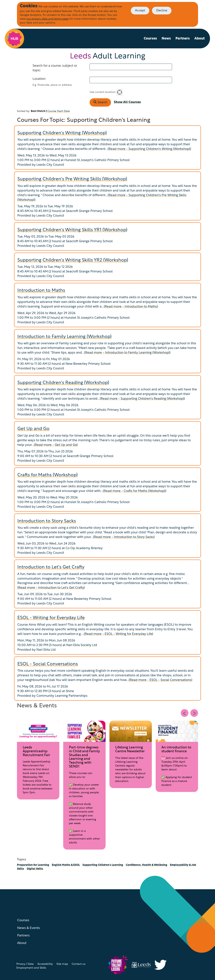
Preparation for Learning (33, 865)
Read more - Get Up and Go (56, 445)
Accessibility (45, 964)
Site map (62, 964)
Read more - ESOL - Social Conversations (160, 680)
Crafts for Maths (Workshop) (47, 475)
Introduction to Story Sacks (47, 521)
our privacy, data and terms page (47, 19)
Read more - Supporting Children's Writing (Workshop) (149, 149)
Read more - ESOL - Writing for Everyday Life (118, 634)
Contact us (79, 964)
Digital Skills (35, 869)
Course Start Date (59, 111)
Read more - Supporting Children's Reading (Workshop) (142, 399)
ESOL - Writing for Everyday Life (51, 618)
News (166, 39)
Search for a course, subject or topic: (55, 68)
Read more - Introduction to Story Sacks (124, 537)
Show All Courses (127, 102)
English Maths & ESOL (66, 865)
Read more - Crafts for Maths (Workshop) (135, 491)
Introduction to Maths (41, 291)
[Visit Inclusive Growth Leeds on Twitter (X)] (162, 965)
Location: (39, 79)
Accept (140, 11)
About (199, 39)
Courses (150, 39)
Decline (162, 11)
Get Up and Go (33, 429)
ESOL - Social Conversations (48, 664)
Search (100, 102)
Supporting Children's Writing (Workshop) (62, 133)
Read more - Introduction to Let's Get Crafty (51, 588)
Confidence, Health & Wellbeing (147, 865)
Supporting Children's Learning (103, 865)
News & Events (29, 928)
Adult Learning (108, 56)
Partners (183, 39)
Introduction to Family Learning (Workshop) (64, 337)
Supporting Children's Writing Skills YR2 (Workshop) (73, 260)
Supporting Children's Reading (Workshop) (63, 383)
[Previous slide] (185, 713)
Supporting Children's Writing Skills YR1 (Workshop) (72, 230)
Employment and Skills (31, 968)
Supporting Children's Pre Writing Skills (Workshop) (72, 179)
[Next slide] (194, 713)
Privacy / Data (25, 964)
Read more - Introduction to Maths (131, 307)
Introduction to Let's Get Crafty (51, 567)
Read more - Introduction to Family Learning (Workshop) (127, 353)
